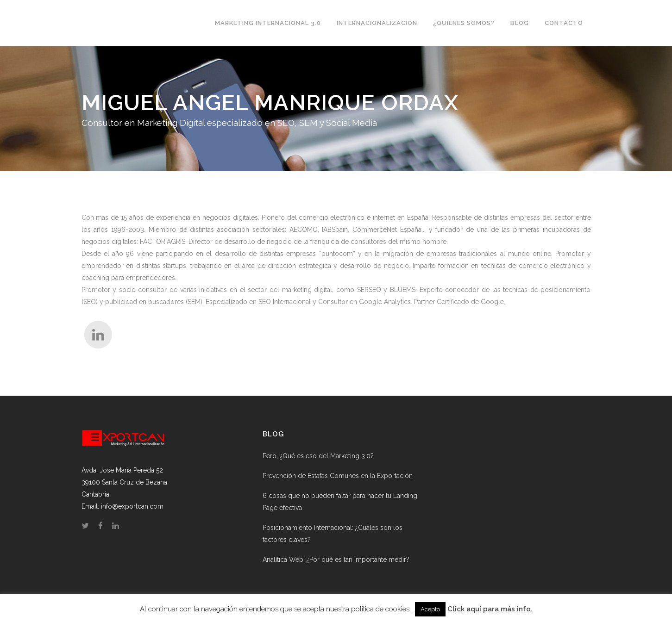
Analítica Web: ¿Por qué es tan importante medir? (336, 560)
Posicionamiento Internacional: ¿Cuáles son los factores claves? (333, 534)
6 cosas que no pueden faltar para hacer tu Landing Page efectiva (340, 502)
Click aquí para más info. (490, 609)
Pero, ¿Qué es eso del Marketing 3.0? (318, 456)
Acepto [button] (430, 609)
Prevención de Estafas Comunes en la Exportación (338, 476)
